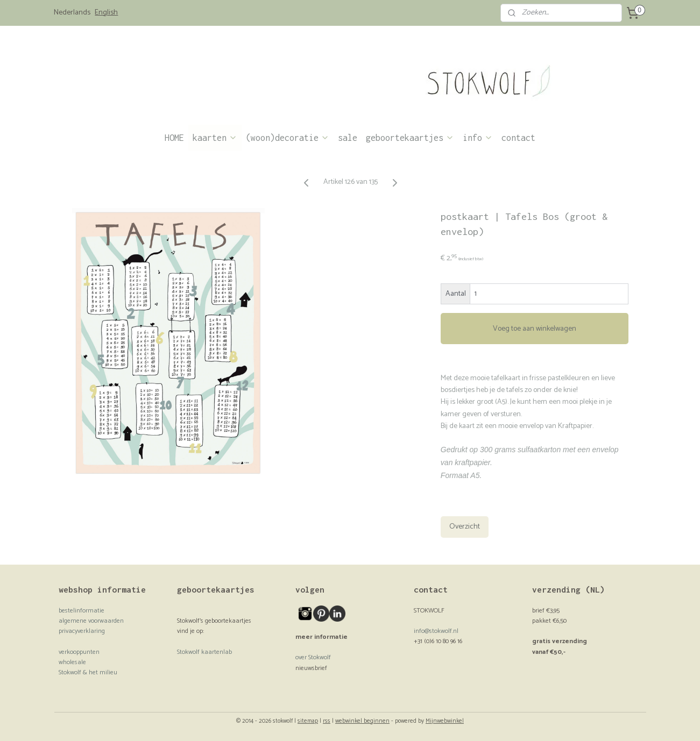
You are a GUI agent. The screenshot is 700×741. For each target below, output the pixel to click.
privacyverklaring (82, 631)
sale (348, 138)
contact (518, 138)
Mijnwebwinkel (445, 721)
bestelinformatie (82, 611)
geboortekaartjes (410, 138)
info (478, 138)
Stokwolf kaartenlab (204, 652)
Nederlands (72, 13)
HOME (174, 138)
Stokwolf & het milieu (88, 672)
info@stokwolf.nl (436, 631)
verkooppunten (79, 652)
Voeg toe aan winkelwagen (535, 329)
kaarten (215, 138)
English (106, 13)
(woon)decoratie (288, 138)
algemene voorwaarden (91, 621)
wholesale (72, 662)
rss (327, 721)
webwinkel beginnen (362, 721)
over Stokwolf (313, 657)
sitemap (308, 721)
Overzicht (464, 527)
